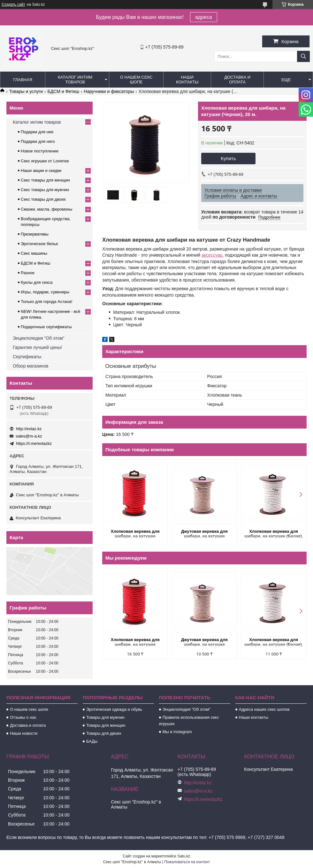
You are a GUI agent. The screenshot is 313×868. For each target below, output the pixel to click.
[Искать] (303, 56)
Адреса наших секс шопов (264, 709)
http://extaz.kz (29, 429)
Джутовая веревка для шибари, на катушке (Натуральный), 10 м (204, 534)
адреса (204, 17)
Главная (23, 80)
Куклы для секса (37, 282)
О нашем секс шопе (136, 80)
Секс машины (34, 253)
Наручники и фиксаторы (109, 91)
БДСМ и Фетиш (63, 91)
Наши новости (24, 733)
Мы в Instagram (177, 732)
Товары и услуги (26, 91)
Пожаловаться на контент (187, 862)
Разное (28, 273)
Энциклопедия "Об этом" (39, 338)
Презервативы (35, 234)
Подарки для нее (37, 132)
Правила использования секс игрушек (189, 721)
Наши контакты (187, 80)
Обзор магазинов (31, 366)
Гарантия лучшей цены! (37, 347)
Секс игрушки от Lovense (45, 161)
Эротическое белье (39, 244)
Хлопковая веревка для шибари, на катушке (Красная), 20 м (135, 534)
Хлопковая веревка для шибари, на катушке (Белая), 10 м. (274, 534)
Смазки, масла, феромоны (46, 209)
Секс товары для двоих (43, 199)
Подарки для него (38, 141)
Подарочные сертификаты (46, 327)
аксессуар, (213, 255)
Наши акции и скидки (41, 170)
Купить (228, 158)
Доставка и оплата (237, 80)
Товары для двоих (104, 733)
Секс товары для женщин (45, 180)
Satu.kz (184, 856)
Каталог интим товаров (75, 80)
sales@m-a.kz (29, 436)
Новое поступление (40, 151)
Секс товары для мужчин (45, 190)
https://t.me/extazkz (34, 443)
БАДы (92, 741)
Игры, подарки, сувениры (45, 292)
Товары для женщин (106, 725)
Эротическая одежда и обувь (114, 709)
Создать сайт (13, 4)
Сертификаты (27, 357)
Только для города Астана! (46, 302)
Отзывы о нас (23, 717)
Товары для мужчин (105, 717)
